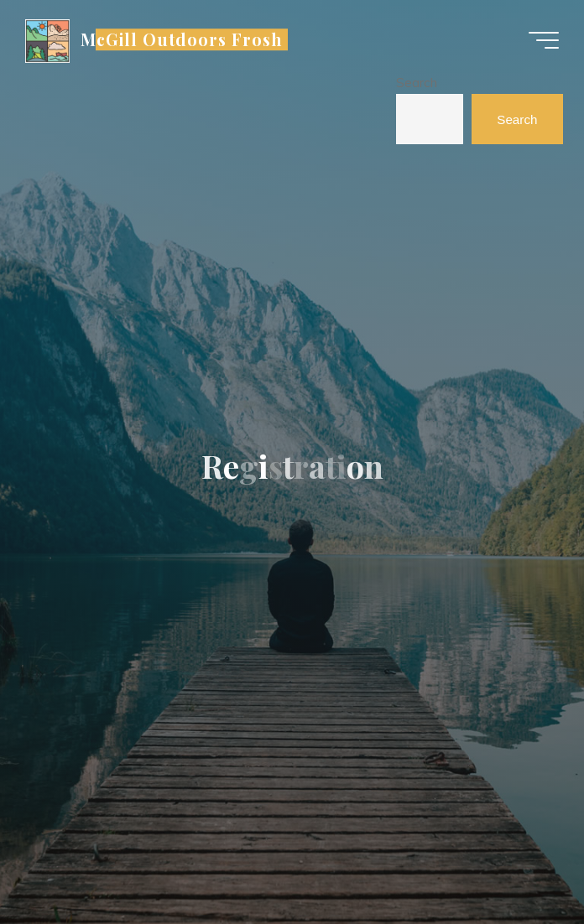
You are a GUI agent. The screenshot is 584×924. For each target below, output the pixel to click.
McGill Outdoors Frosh (182, 39)
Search (417, 83)
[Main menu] (544, 40)
